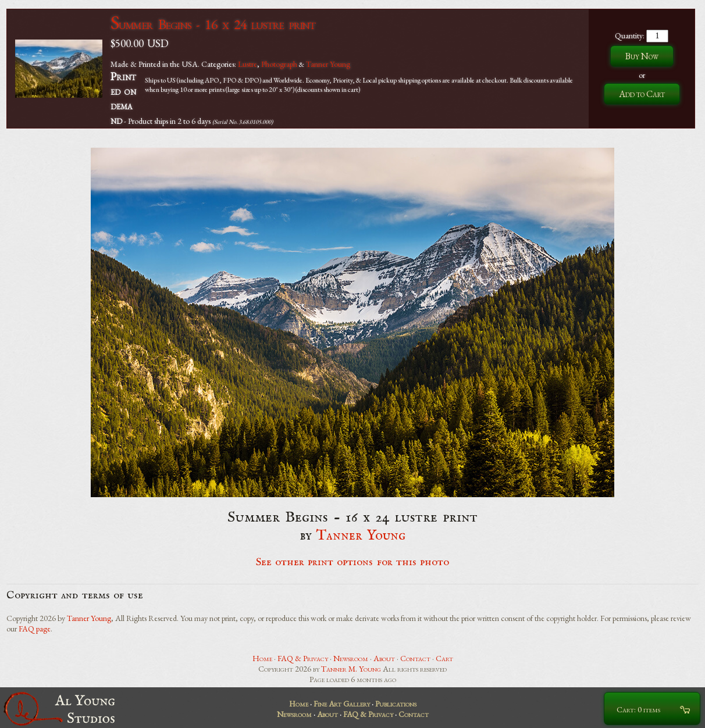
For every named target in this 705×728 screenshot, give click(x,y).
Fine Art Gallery (342, 704)
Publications (396, 704)
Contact (415, 658)
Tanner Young (328, 64)
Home (262, 658)
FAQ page (35, 629)
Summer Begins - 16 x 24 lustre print (213, 24)
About (384, 658)
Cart (444, 658)
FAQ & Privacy (303, 658)
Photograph (279, 64)
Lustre (248, 64)
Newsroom (351, 658)
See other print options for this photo (353, 562)
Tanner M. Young (351, 669)
